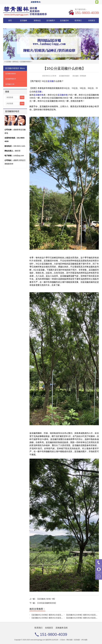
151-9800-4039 (87, 13)
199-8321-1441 (19, 146)
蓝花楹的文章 (10, 84)
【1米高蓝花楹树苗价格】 (47, 603)
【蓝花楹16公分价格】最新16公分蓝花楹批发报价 (50, 615)
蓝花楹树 (24, 20)
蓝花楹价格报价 (26, 62)
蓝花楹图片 (51, 20)
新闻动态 (37, 20)
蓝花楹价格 (39, 95)
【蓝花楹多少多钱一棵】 (46, 599)
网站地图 (70, 640)
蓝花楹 (9, 62)
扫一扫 (97, 2)
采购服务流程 (10, 26)
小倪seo (62, 640)
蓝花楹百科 (64, 20)
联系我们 (78, 20)
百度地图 (77, 640)
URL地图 (84, 640)
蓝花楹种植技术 (11, 79)
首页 (10, 20)
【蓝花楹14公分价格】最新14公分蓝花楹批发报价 (50, 618)
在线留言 (92, 20)
